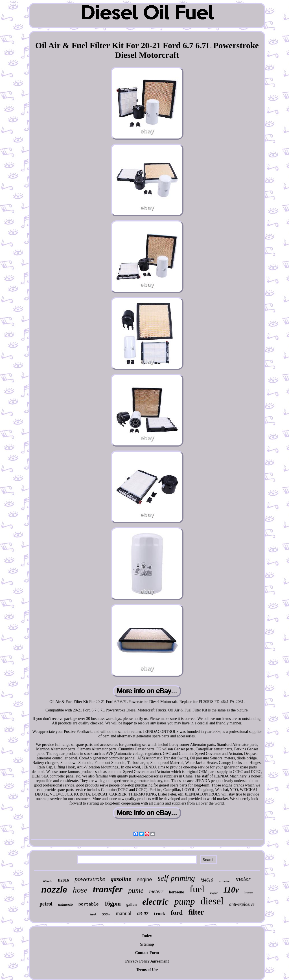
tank (93, 914)
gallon (132, 905)
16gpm (113, 904)
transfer (108, 889)
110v (231, 890)
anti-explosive (242, 904)
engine (144, 880)
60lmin (48, 881)
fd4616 (207, 880)
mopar (214, 893)
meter (243, 879)
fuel (197, 889)
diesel (212, 901)
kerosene (177, 892)
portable (89, 905)
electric (155, 902)
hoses (249, 892)
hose (80, 890)
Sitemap (147, 944)
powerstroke (90, 879)
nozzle (54, 890)
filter (196, 912)
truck (160, 914)
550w (106, 914)
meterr (156, 891)
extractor (224, 881)
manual (124, 913)
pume (136, 890)
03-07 (143, 914)
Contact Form (147, 953)
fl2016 (63, 880)
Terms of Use (147, 970)
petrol (46, 904)
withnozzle (65, 905)
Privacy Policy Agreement (147, 961)
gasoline (121, 879)
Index (147, 936)
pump (184, 902)
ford (177, 913)
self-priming (176, 878)
